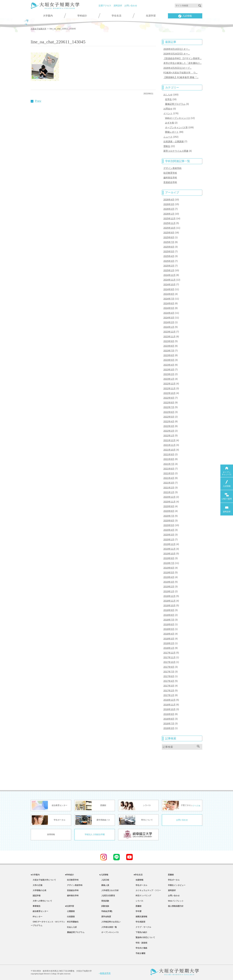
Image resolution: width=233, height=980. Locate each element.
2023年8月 (169, 346)
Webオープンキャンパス (178, 118)
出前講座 (70, 917)
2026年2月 (169, 209)
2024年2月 (169, 322)
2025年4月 (169, 256)
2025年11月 (169, 223)
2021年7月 (169, 464)
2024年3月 (169, 318)
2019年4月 (169, 577)
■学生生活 (138, 875)
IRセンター (37, 917)
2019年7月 (169, 563)
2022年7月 (169, 407)
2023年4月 (169, 365)
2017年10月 (169, 662)
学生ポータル (140, 885)
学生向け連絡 (140, 948)
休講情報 (139, 880)
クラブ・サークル (142, 927)
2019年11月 (169, 549)
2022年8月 (169, 403)
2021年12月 (169, 440)
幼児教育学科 (170, 173)
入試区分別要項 (107, 896)
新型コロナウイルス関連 (176, 151)
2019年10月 (169, 554)
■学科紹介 (69, 875)
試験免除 (104, 906)
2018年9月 (169, 610)
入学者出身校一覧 (108, 927)
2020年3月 (169, 535)
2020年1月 (169, 539)
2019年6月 (169, 568)
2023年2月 (169, 374)
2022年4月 (169, 421)
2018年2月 (169, 643)
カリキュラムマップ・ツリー (147, 890)
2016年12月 (169, 700)
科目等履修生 (72, 922)
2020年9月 (169, 506)
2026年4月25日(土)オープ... (178, 68)
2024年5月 (169, 308)
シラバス (139, 901)
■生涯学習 (69, 906)
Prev (36, 101)
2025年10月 (169, 228)
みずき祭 (170, 123)
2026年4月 (169, 200)
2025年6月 (169, 247)
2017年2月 (169, 691)
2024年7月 (169, 299)
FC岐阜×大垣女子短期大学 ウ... (180, 73)
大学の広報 (37, 885)
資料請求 (118, 6)
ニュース (168, 137)
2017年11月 (169, 657)
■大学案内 (35, 875)
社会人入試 (71, 927)
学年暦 (138, 911)
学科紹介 (82, 16)
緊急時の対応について (144, 937)
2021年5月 (169, 473)
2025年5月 (169, 251)
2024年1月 (169, 327)
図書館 (138, 906)
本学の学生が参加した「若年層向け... (183, 63)
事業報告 (36, 906)
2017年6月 (169, 676)
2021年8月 (169, 459)
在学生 (168, 99)
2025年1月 (169, 270)
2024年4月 (169, 313)
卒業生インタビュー (177, 885)
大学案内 (48, 16)
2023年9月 (169, 341)
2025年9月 (169, 233)
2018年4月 (169, 634)
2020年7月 (169, 516)
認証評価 (36, 896)
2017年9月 (169, 667)
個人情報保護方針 (176, 906)
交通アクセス (105, 6)
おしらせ (168, 95)
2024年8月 (169, 294)
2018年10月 (169, 605)
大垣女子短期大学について (43, 880)
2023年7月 (169, 351)
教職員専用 (105, 973)
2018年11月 (169, 601)
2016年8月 (169, 719)
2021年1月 (169, 492)
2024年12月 (169, 275)
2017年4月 (169, 681)
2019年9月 (169, 558)
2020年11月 (169, 502)
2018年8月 (169, 615)
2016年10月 (169, 709)
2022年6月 (169, 412)
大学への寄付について (41, 901)
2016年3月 (169, 728)
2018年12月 (169, 596)
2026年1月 (169, 214)
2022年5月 (169, 417)
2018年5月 (169, 629)
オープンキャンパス (109, 932)
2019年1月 (169, 591)
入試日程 (104, 880)
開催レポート (172, 132)
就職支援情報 (140, 917)
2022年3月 (169, 426)
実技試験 (104, 901)
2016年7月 (169, 724)
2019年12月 (169, 544)
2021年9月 (169, 454)
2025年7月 (169, 242)
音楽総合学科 (170, 182)
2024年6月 (169, 303)
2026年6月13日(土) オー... (177, 49)
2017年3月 (169, 686)
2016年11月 (169, 705)
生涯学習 (151, 16)
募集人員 (104, 885)
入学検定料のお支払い (110, 922)
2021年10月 (169, 450)
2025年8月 (169, 237)
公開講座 (70, 911)
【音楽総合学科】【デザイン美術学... (183, 58)
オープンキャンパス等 (176, 127)
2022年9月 (169, 398)
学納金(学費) (106, 911)
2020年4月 (169, 530)
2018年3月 (169, 639)
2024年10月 (169, 284)
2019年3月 (169, 582)
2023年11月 (169, 337)
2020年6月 (169, 521)
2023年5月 (169, 360)
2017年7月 (169, 672)
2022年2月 (169, 431)
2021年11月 (169, 445)
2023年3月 (169, 370)
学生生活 (116, 16)
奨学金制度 (105, 917)
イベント (168, 113)
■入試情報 (104, 875)
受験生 (167, 146)
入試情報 (185, 16)
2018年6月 (169, 624)
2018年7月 (169, 620)
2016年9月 (169, 714)
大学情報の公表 (39, 890)
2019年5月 (169, 572)
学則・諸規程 (140, 943)
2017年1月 (169, 695)
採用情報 (51, 834)
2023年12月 (169, 332)
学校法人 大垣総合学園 (95, 834)
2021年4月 (169, 478)
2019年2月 (169, 587)
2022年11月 (169, 388)
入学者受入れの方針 (109, 890)
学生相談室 (139, 922)
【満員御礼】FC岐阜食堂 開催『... (181, 77)
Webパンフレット (176, 901)
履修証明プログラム (175, 104)
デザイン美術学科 (172, 168)
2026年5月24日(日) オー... (177, 54)
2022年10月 (169, 393)
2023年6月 (169, 355)
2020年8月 (169, 511)
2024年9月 (169, 289)
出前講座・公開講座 (174, 142)
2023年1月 (169, 379)
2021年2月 (169, 488)
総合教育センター (39, 911)
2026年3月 (169, 204)
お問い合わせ (131, 6)
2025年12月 (169, 218)
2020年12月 (169, 497)
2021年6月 (169, 469)
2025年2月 (169, 266)
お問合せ (168, 109)
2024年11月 (169, 280)
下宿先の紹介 (140, 932)
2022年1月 (169, 436)
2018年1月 (169, 648)
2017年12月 (169, 653)
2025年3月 (169, 261)
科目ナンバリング (142, 896)
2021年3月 (169, 483)
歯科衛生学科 (170, 178)
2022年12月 (169, 384)
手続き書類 (139, 953)
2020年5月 (169, 525)
